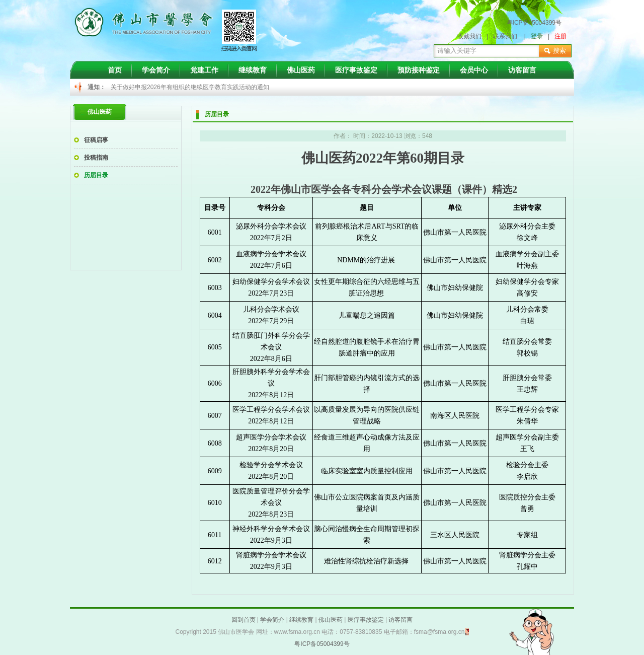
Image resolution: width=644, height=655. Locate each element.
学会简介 (156, 70)
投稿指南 (96, 158)
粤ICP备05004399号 (534, 23)
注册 (560, 36)
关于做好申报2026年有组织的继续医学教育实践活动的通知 (190, 87)
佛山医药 (301, 70)
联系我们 (505, 36)
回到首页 (244, 620)
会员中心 (474, 70)
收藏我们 (469, 36)
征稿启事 (96, 140)
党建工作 (204, 70)
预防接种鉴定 (419, 70)
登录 (537, 36)
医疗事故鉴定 (356, 70)
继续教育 (253, 70)
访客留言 (522, 70)
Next (476, 88)
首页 (115, 70)
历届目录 (96, 175)
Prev (124, 88)
